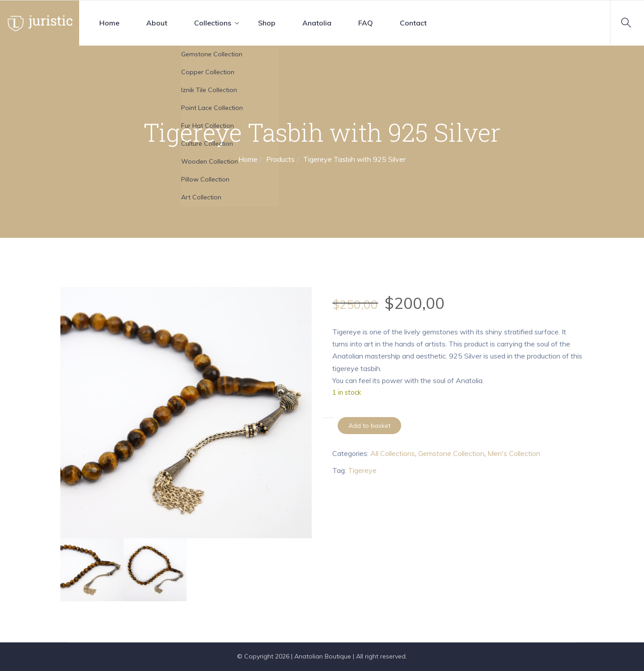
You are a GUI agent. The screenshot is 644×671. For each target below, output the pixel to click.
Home (109, 23)
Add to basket (369, 426)
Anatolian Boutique (323, 656)
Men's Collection (514, 453)
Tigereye (362, 470)
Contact (413, 23)
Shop (267, 23)
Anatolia (317, 23)
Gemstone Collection (451, 453)
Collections (213, 23)
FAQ (366, 23)
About (157, 23)
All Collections (393, 453)
